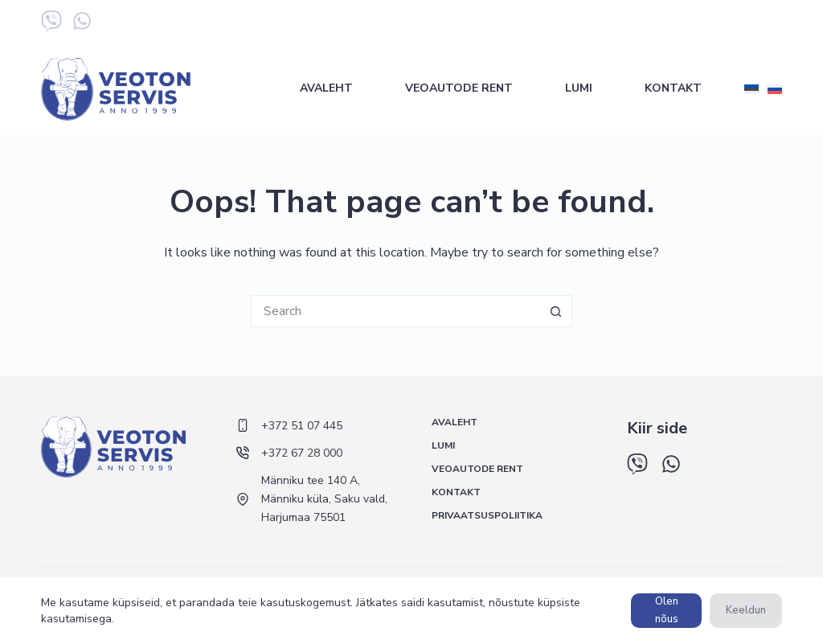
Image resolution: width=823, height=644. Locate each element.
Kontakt (673, 88)
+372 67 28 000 (643, 24)
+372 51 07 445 (544, 24)
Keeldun (746, 610)
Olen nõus (667, 610)
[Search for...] (395, 311)
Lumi (579, 88)
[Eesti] (751, 90)
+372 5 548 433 (741, 24)
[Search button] (556, 311)
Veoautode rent (459, 88)
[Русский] (775, 90)
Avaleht (326, 88)
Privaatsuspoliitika (487, 516)
